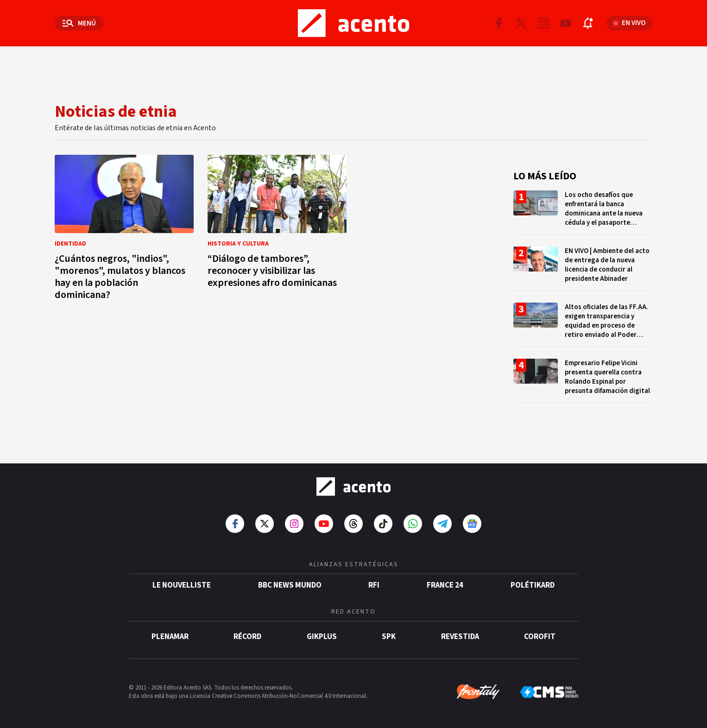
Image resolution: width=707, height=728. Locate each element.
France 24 (445, 585)
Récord (247, 637)
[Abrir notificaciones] (588, 23)
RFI (374, 585)
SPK (389, 637)
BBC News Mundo (290, 585)
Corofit (540, 637)
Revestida (460, 637)
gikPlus (322, 637)
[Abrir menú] (79, 23)
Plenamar (170, 637)
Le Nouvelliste (182, 585)
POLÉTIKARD (533, 585)
